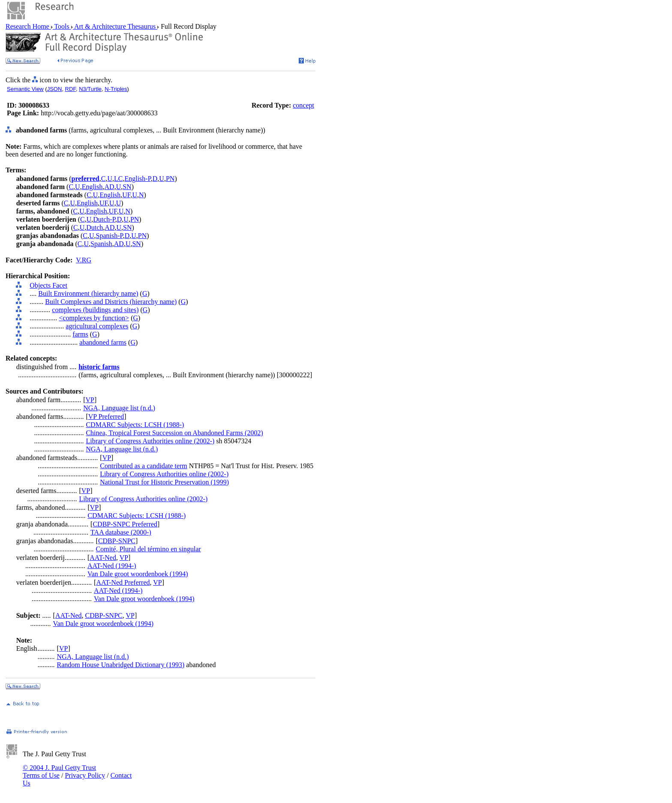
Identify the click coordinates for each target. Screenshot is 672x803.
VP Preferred (106, 417)
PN (170, 179)
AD (109, 187)
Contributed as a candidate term (143, 466)
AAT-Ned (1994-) (112, 566)
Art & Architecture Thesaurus (115, 26)
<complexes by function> (94, 318)
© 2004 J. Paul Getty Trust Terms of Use (59, 771)
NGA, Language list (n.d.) (119, 408)
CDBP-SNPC (117, 541)
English (92, 187)
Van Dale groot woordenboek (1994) (138, 574)
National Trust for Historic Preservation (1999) (164, 482)
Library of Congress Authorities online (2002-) (150, 441)
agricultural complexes (97, 326)
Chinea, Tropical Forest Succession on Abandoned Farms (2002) (174, 433)
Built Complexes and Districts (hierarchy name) (111, 302)
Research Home (28, 26)
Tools (62, 26)
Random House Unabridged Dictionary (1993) (121, 665)
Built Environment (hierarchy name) (88, 293)
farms (80, 334)
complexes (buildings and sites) (95, 310)
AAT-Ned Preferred (123, 582)
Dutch (94, 227)
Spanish (101, 244)
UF (126, 195)
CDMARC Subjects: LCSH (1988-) (135, 425)
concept (303, 105)
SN (127, 187)
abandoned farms (103, 342)
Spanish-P (109, 236)
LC (118, 179)
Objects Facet (48, 285)
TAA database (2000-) (121, 532)
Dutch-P (104, 219)
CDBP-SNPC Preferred (125, 524)
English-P (137, 179)
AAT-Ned (103, 558)
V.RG (84, 260)
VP (90, 400)
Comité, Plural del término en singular (148, 549)
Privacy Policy (85, 775)
